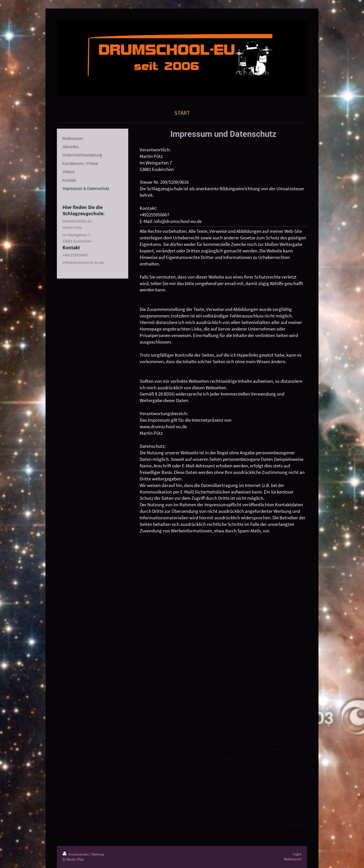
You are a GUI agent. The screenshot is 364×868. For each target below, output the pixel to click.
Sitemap (98, 854)
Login (297, 854)
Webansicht (293, 859)
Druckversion (76, 854)
